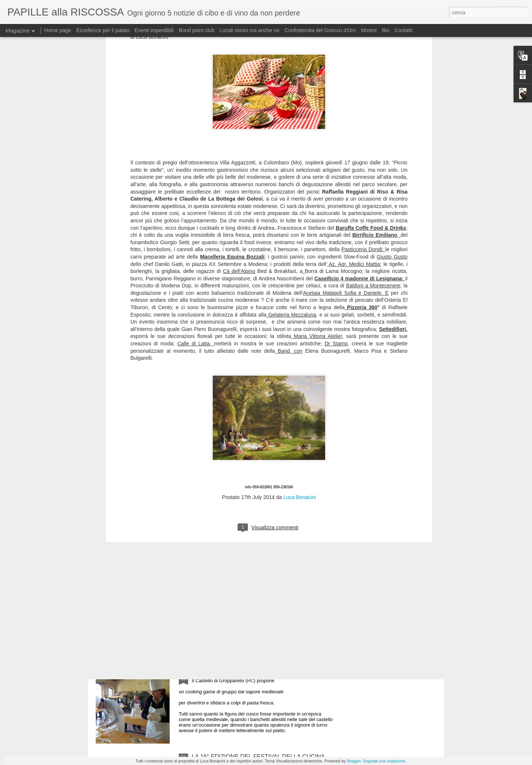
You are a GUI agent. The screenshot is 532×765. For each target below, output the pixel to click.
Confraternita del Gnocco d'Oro (320, 30)
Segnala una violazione (384, 761)
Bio (386, 30)
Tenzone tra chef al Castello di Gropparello (248, 673)
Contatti (403, 30)
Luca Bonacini (300, 321)
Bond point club (197, 30)
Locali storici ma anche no (249, 30)
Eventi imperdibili (154, 30)
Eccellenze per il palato (103, 30)
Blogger (354, 761)
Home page (58, 30)
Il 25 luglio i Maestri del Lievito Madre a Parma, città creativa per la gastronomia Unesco (259, 508)
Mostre (369, 30)
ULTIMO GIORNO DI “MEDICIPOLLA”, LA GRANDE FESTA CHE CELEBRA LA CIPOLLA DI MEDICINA (260, 592)
